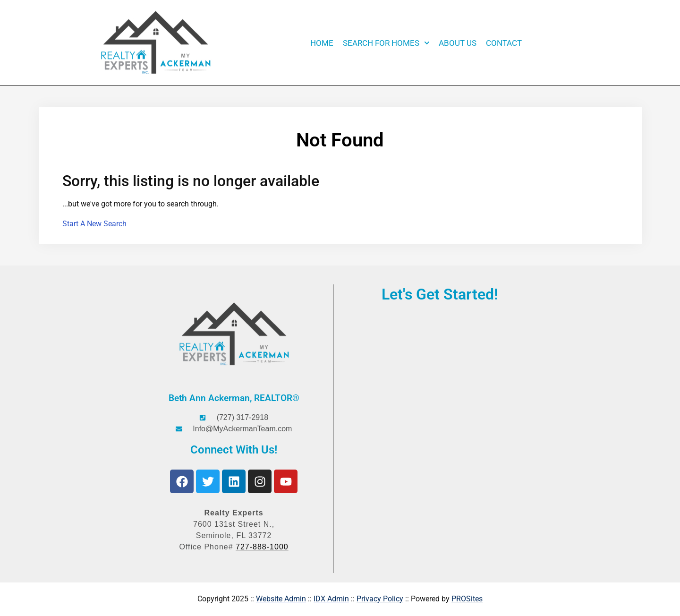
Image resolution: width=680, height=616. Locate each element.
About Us (458, 43)
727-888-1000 (262, 547)
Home (322, 43)
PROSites (467, 599)
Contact (504, 43)
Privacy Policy (380, 599)
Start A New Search (94, 224)
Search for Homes (386, 43)
